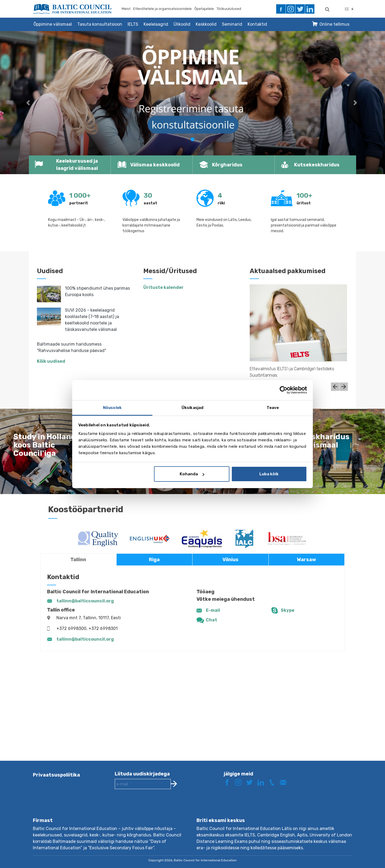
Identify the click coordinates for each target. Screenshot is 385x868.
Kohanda (192, 474)
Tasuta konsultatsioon (100, 24)
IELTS (133, 24)
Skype (288, 610)
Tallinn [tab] (78, 560)
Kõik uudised (51, 361)
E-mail (213, 610)
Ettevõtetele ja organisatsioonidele (162, 9)
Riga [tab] (154, 560)
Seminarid (232, 24)
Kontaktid (257, 24)
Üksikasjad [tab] (192, 408)
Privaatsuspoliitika (56, 775)
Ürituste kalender (163, 287)
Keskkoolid (206, 24)
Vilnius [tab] (230, 560)
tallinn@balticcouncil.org (85, 601)
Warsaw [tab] (306, 560)
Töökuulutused (229, 9)
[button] (29, 103)
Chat (211, 620)
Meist (126, 9)
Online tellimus (334, 24)
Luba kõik (269, 474)
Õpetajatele (204, 9)
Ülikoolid (182, 24)
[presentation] (155, 808)
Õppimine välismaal (53, 24)
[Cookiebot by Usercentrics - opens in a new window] (284, 390)
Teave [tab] (273, 408)
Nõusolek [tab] (112, 408)
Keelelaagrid (156, 24)
